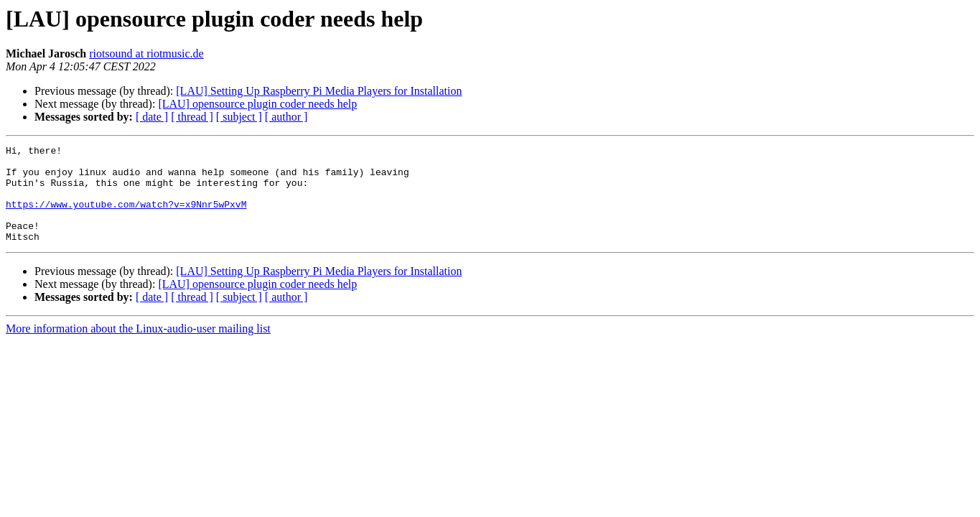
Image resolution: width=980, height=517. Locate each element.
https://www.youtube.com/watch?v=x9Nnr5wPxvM (126, 217)
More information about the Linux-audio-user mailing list (138, 348)
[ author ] (286, 117)
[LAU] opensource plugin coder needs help (257, 104)
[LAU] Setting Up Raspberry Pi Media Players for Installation (319, 91)
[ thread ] (192, 117)
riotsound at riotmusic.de (146, 53)
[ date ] (152, 117)
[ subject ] (239, 117)
